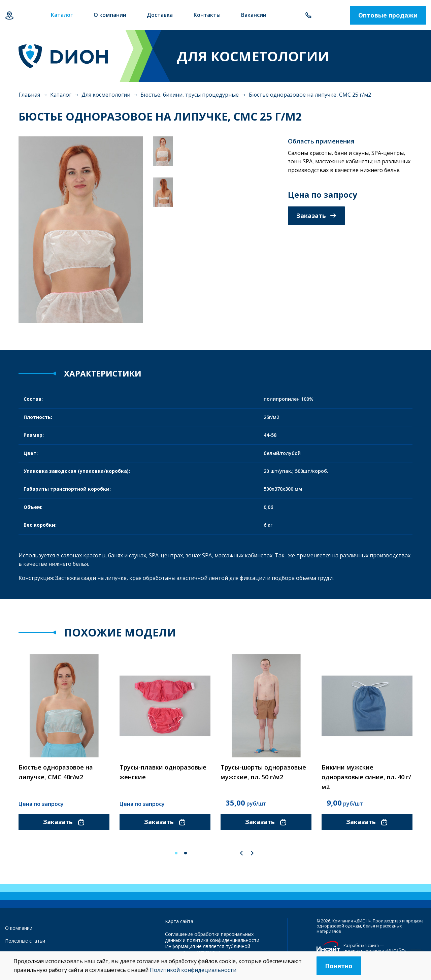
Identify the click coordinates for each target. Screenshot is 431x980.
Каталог (61, 95)
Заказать (316, 216)
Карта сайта (179, 921)
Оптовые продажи (388, 15)
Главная (29, 95)
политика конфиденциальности (223, 940)
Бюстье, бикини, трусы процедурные (190, 95)
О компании (19, 928)
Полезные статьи (25, 941)
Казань (9, 15)
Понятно (339, 966)
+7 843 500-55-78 (308, 15)
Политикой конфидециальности (193, 970)
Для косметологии (106, 95)
